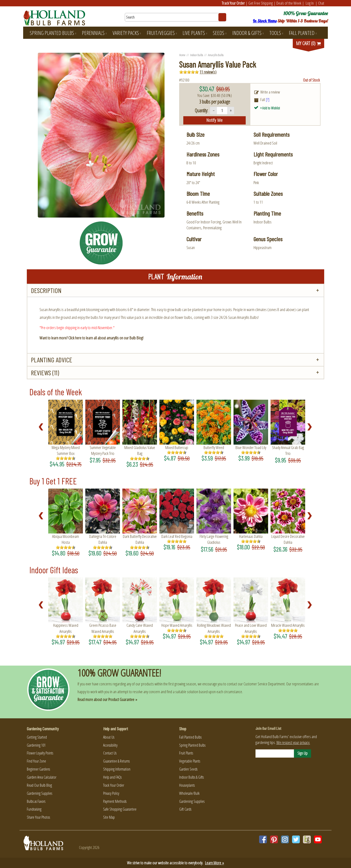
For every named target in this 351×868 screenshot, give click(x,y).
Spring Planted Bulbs (53, 33)
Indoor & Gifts (248, 33)
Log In (310, 3)
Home (182, 55)
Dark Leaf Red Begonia (177, 536)
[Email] (275, 753)
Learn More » (214, 863)
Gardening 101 (36, 745)
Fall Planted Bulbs (190, 737)
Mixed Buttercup (177, 447)
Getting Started (37, 737)
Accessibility (110, 745)
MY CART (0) (309, 43)
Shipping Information (117, 769)
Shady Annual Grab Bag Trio (288, 450)
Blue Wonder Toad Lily (251, 447)
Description (46, 290)
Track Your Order (233, 3)
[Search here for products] (176, 17)
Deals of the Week (289, 3)
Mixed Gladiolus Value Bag (140, 450)
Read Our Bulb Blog (39, 785)
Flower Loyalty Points (40, 753)
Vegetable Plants (190, 761)
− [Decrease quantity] (214, 111)
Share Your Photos (38, 817)
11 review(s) (208, 72)
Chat (321, 3)
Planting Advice (52, 360)
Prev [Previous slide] (42, 427)
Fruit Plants (186, 753)
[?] (268, 99)
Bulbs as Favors (36, 801)
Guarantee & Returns (116, 761)
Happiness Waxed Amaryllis (66, 628)
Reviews (45, 373)
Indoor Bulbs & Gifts (191, 777)
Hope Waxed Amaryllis (177, 625)
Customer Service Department (264, 684)
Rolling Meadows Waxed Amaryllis (214, 628)
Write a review (270, 92)
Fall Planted (303, 33)
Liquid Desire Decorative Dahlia (288, 539)
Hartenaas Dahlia (251, 536)
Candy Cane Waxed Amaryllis (140, 628)
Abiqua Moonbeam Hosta (66, 539)
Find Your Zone (36, 761)
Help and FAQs (112, 777)
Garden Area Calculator (42, 777)
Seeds (219, 33)
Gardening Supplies (39, 793)
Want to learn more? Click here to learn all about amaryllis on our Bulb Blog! (91, 338)
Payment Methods (115, 801)
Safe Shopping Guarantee (120, 809)
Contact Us (110, 753)
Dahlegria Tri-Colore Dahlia (103, 539)
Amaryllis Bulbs (216, 55)
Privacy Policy (111, 793)
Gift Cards (185, 809)
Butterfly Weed (214, 447)
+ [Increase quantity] (231, 111)
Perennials (94, 33)
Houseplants (187, 785)
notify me (215, 120)
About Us (109, 737)
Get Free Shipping (261, 3)
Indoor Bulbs (197, 55)
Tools (276, 33)
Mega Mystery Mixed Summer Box (66, 450)
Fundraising (34, 809)
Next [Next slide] (311, 427)
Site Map (109, 817)
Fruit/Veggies (162, 33)
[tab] (175, 290)
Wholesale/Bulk (189, 793)
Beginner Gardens (38, 769)
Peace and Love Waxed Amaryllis (251, 628)
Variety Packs (127, 33)
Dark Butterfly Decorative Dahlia (140, 539)
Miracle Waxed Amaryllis (288, 625)
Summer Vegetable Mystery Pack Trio (103, 450)
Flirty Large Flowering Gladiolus (214, 539)
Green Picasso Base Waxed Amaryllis (103, 628)
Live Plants (195, 33)
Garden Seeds (188, 769)
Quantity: (201, 110)
